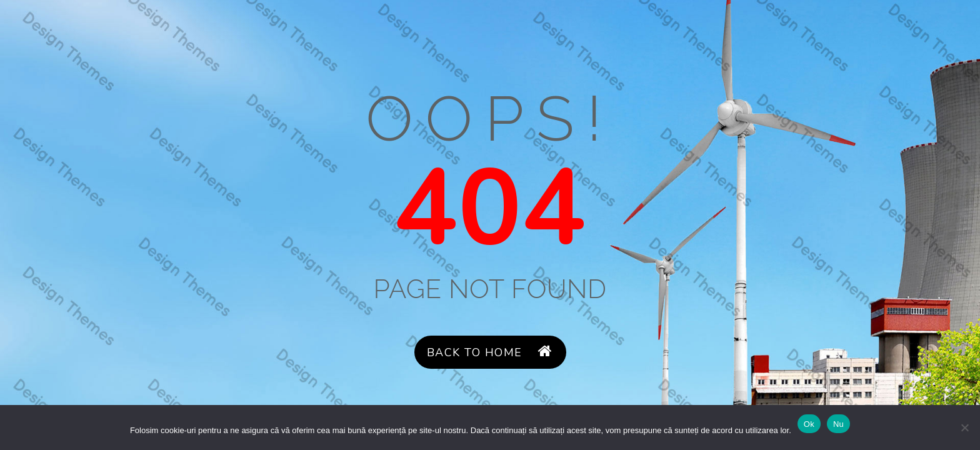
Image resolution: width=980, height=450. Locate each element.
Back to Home (490, 352)
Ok (809, 424)
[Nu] (964, 427)
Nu (838, 424)
